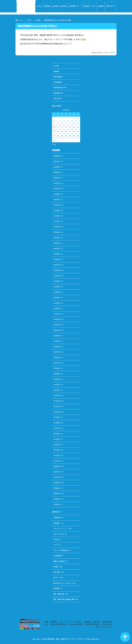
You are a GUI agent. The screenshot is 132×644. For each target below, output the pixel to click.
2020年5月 (57, 172)
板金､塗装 (57, 572)
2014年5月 (57, 298)
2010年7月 (57, 494)
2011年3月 (57, 450)
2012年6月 (57, 368)
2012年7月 (57, 363)
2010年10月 (57, 477)
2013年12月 (57, 319)
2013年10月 (57, 330)
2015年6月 (57, 243)
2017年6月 (57, 194)
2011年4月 (57, 445)
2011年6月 (57, 434)
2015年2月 (57, 259)
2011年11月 (57, 406)
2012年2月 (57, 390)
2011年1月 (57, 461)
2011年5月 (57, 439)
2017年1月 (57, 221)
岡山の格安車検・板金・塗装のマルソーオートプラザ (62, 639)
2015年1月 (57, 265)
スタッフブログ (58, 534)
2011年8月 (57, 423)
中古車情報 (57, 556)
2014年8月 (57, 281)
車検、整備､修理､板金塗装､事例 (64, 599)
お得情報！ (57, 523)
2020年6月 (57, 167)
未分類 (38, 20)
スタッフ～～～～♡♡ (61, 529)
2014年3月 (57, 309)
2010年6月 (57, 499)
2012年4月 (57, 379)
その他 (56, 540)
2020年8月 (57, 156)
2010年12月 (57, 466)
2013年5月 (57, 341)
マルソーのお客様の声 (61, 550)
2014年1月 (57, 314)
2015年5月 (57, 249)
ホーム (21, 20)
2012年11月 (57, 352)
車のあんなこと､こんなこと (62, 583)
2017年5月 (57, 200)
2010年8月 (57, 488)
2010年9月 (57, 483)
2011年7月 (57, 428)
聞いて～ (56, 578)
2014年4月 (57, 303)
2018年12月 (57, 183)
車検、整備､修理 (59, 594)
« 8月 (54, 145)
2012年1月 (57, 396)
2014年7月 (57, 287)
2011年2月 (57, 455)
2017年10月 (57, 189)
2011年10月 (57, 412)
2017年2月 (57, 216)
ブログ (29, 20)
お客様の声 (57, 518)
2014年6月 (57, 292)
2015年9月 (57, 232)
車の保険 (56, 588)
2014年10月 (57, 276)
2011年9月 (57, 417)
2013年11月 (57, 325)
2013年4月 (57, 347)
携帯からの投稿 (58, 561)
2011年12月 (57, 401)
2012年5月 (57, 374)
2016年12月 (57, 227)
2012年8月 (57, 357)
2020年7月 (57, 161)
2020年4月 (57, 178)
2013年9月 (57, 336)
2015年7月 (57, 238)
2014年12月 (57, 270)
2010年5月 (57, 504)
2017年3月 (57, 211)
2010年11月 (57, 472)
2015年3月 (57, 254)
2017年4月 (57, 205)
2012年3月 (57, 385)
